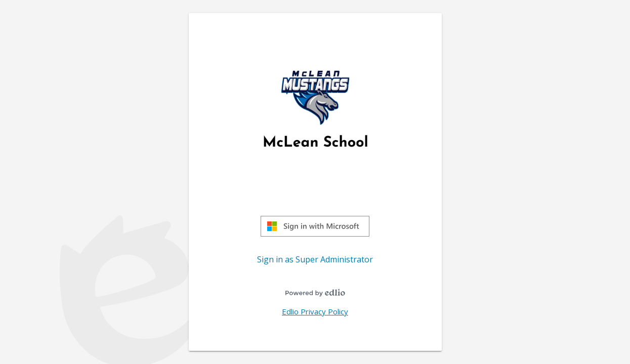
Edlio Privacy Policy (315, 311)
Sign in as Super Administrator (315, 259)
